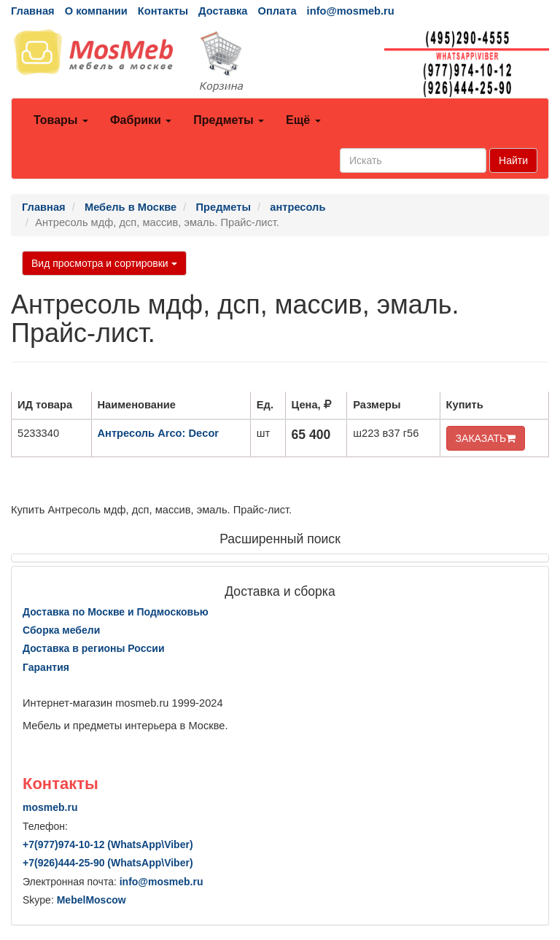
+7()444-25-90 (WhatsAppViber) (108, 863)
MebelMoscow (92, 900)
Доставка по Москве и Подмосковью (116, 612)
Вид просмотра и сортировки (104, 263)
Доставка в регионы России (94, 648)
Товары (61, 120)
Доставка (223, 11)
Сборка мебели (61, 630)
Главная (33, 11)
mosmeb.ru (50, 807)
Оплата (277, 11)
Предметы (229, 120)
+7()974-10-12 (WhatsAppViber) (108, 844)
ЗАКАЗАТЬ (486, 438)
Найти (513, 160)
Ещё (303, 120)
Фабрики (141, 120)
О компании (96, 11)
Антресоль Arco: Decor (159, 433)
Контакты (163, 11)
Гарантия (46, 667)
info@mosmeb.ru (351, 11)
